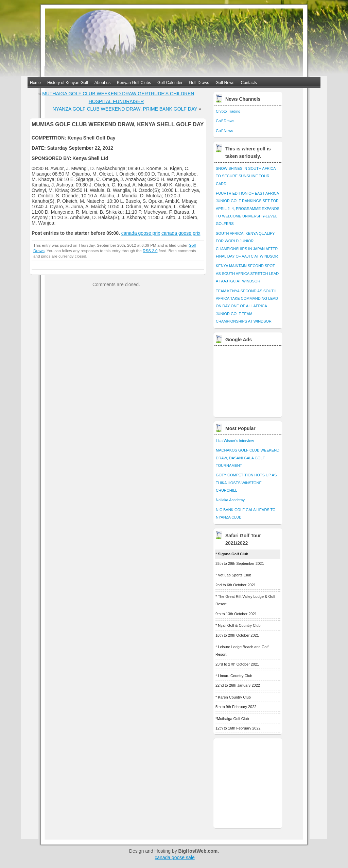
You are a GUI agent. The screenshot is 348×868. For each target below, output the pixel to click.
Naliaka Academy (230, 500)
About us (102, 83)
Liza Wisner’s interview (235, 441)
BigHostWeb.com (198, 851)
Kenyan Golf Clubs (134, 83)
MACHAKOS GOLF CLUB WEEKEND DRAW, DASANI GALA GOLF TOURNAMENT (248, 458)
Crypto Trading (228, 111)
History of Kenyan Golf (68, 83)
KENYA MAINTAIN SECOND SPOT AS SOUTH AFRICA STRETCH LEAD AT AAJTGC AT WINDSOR (247, 273)
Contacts (249, 83)
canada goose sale (175, 857)
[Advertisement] (248, 380)
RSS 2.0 (150, 251)
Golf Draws (199, 83)
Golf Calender (170, 83)
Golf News (225, 83)
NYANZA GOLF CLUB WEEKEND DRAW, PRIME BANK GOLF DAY (125, 109)
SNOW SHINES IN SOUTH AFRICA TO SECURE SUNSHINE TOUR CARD (246, 176)
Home (35, 83)
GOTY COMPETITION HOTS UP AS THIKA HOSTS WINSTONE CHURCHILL (246, 483)
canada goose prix (141, 233)
